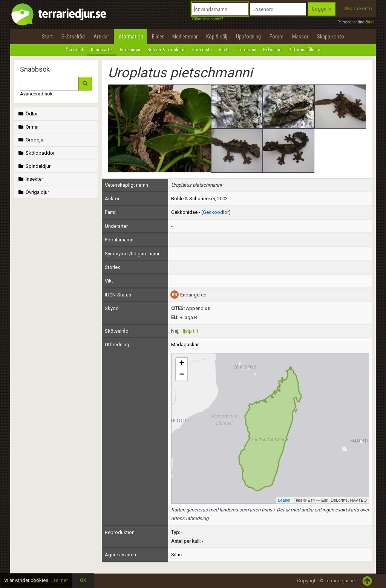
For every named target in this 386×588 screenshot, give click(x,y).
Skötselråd (73, 37)
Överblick (75, 50)
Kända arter (102, 50)
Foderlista (202, 50)
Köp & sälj (217, 37)
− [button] (182, 375)
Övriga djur (33, 192)
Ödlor (27, 114)
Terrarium (247, 50)
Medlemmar (185, 37)
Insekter (30, 179)
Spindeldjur (34, 166)
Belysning (272, 50)
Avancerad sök (36, 94)
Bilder (158, 37)
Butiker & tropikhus (166, 50)
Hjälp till (189, 331)
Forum (276, 37)
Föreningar (130, 50)
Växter (225, 50)
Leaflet (284, 500)
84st (370, 22)
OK (83, 580)
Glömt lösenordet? (207, 19)
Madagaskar (185, 345)
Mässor (300, 37)
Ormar (28, 127)
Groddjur (31, 140)
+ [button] (182, 364)
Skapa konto (358, 8)
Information (130, 37)
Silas (176, 555)
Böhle (177, 199)
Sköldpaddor (36, 153)
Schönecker (202, 199)
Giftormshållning (304, 50)
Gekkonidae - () (201, 212)
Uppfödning (248, 37)
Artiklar (101, 37)
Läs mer (59, 580)
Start (47, 37)
